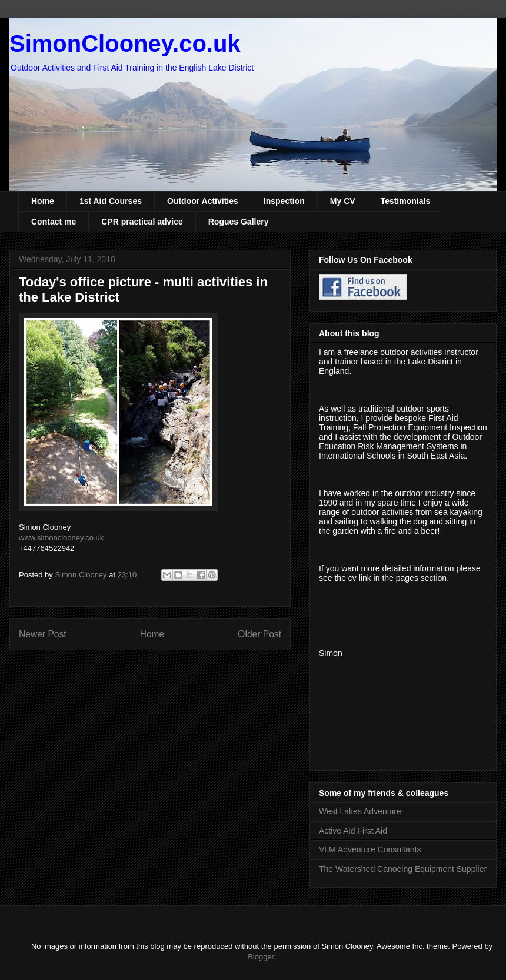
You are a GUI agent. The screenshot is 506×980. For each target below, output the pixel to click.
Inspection (284, 201)
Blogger (261, 957)
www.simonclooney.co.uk (61, 538)
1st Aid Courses (111, 201)
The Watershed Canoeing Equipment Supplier (403, 869)
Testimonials (406, 201)
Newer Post (43, 634)
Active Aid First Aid (353, 831)
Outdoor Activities (203, 201)
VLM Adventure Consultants (370, 849)
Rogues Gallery (239, 222)
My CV (343, 201)
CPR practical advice (142, 222)
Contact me (54, 222)
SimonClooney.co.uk (125, 44)
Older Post (259, 634)
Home (43, 201)
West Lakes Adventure (360, 811)
